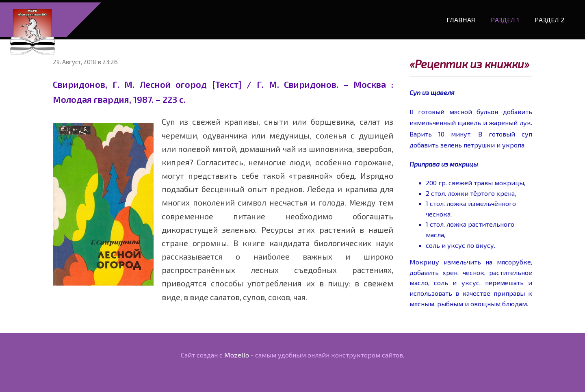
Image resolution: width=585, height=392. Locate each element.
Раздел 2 (547, 17)
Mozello (237, 350)
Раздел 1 (503, 17)
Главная (458, 17)
